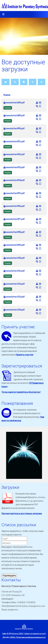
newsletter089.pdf (14, 116)
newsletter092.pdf (14, 154)
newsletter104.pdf (14, 310)
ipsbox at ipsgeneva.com (35, 634)
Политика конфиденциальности (31, 637)
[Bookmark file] (40, 106)
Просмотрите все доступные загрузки (22, 513)
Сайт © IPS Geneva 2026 (13, 634)
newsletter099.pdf (14, 245)
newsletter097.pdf (14, 219)
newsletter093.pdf (14, 167)
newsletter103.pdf (14, 297)
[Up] (33, 82)
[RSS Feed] (42, 82)
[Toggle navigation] (3, 14)
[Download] (37, 103)
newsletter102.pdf (14, 284)
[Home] (6, 82)
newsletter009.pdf (14, 103)
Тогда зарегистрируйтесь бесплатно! (21, 392)
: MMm (12, 637)
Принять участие (24, 355)
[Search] (15, 82)
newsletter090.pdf (14, 129)
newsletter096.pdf (14, 206)
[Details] (40, 103)
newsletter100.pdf (14, 258)
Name (7, 95)
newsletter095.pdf (14, 193)
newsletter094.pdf (14, 180)
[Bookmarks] (24, 82)
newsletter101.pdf (14, 271)
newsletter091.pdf (14, 142)
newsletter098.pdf (14, 232)
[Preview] (37, 106)
